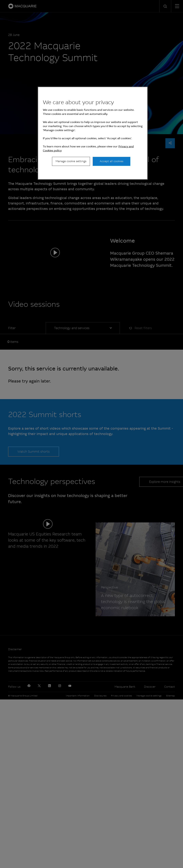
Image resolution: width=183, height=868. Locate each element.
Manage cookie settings (71, 161)
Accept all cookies (111, 161)
